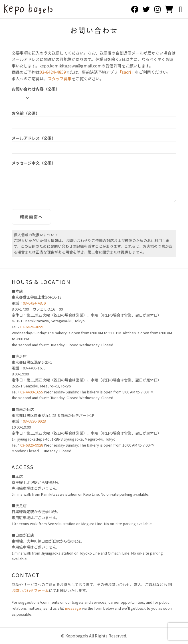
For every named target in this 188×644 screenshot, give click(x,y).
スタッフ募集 (60, 79)
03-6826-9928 (34, 421)
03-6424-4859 (53, 72)
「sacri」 (126, 72)
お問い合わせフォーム (30, 590)
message (73, 608)
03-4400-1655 (32, 392)
